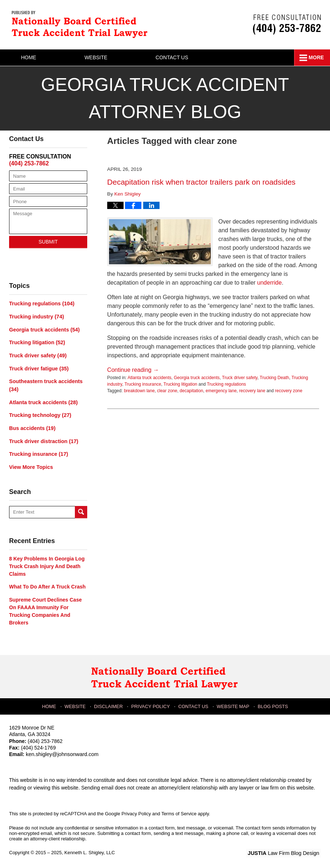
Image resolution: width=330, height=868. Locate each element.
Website (108, 57)
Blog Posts (272, 702)
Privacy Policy (151, 702)
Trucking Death (275, 378)
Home (35, 57)
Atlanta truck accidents (150, 378)
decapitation (191, 391)
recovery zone (289, 391)
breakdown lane (139, 391)
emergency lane (221, 391)
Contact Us (191, 57)
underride (270, 283)
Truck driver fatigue (38, 367)
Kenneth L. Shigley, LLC (90, 849)
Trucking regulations (226, 384)
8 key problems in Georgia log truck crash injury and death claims (47, 563)
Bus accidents (32, 426)
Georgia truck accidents (197, 378)
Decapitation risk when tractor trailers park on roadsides (201, 182)
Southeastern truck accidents (45, 384)
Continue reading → (133, 370)
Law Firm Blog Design (286, 849)
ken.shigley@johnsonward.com (61, 751)
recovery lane (252, 391)
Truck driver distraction (43, 438)
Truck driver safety (240, 378)
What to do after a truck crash (47, 583)
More (314, 57)
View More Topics (30, 464)
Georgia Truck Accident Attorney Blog (82, 24)
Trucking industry (36, 316)
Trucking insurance (143, 384)
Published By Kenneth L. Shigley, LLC (287, 25)
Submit (48, 242)
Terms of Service (179, 810)
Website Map (233, 702)
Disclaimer (110, 702)
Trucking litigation (180, 384)
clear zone (167, 391)
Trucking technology (39, 413)
